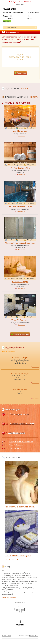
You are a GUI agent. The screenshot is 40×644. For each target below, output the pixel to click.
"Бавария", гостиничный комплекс (20, 243)
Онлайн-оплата (6, 636)
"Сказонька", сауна (20, 282)
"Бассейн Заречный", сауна (20, 206)
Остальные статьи (11, 560)
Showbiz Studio (34, 636)
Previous (6, 116)
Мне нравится (21, 136)
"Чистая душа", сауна (20, 168)
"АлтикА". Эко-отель (20, 320)
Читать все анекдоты (9, 598)
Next (34, 116)
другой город (20, 4)
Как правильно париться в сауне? (20, 507)
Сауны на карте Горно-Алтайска (13, 12)
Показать (24, 88)
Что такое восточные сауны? (18, 556)
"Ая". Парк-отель (20, 131)
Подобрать (7, 21)
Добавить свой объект (8, 352)
